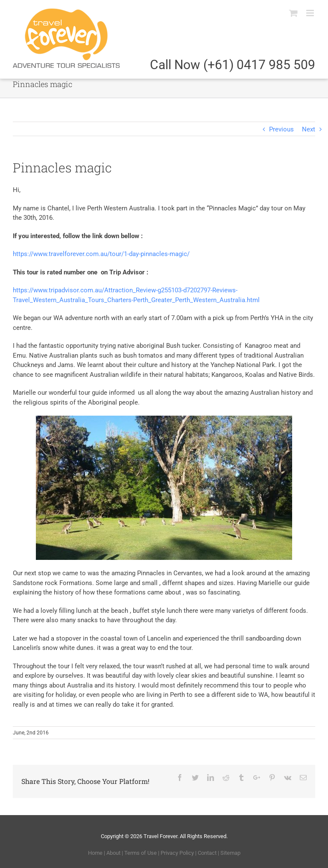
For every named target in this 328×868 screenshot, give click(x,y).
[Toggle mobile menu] (311, 13)
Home (95, 853)
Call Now (233, 65)
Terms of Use (141, 853)
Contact (207, 853)
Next (309, 129)
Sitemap (230, 853)
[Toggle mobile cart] (293, 13)
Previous (281, 129)
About (113, 853)
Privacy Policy (177, 853)
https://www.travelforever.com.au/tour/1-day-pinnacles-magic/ (102, 254)
